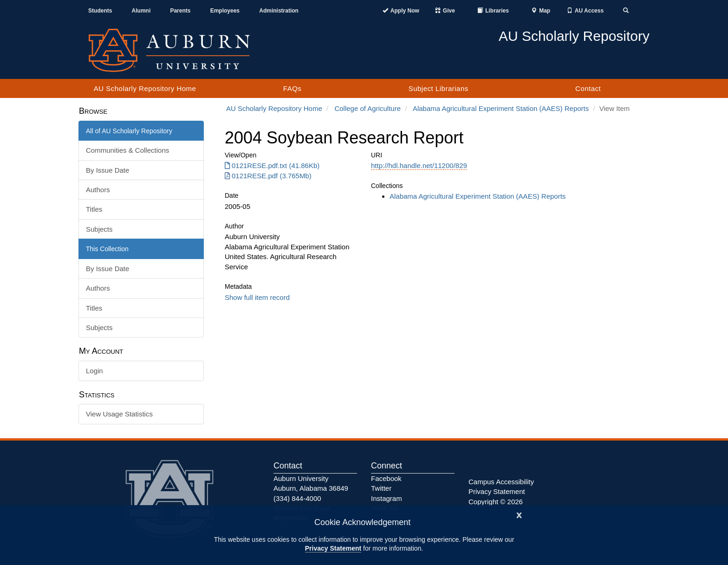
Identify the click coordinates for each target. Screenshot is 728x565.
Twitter (381, 488)
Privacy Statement (333, 548)
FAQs (292, 88)
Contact (588, 88)
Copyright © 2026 (496, 502)
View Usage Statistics (119, 414)
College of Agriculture (367, 108)
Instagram (387, 498)
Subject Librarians (439, 88)
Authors (98, 190)
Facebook (386, 478)
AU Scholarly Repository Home (145, 88)
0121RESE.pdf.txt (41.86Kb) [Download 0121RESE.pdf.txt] (272, 166)
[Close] (519, 514)
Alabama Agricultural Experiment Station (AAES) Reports (501, 108)
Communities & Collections (127, 150)
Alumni (141, 11)
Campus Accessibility (501, 482)
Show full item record (257, 297)
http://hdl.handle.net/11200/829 (419, 166)
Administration (279, 11)
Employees (225, 11)
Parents (180, 11)
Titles (94, 209)
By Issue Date (107, 170)
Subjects (99, 229)
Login (94, 371)
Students (100, 11)
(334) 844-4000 (297, 498)
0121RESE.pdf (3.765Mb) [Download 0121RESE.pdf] (268, 176)
